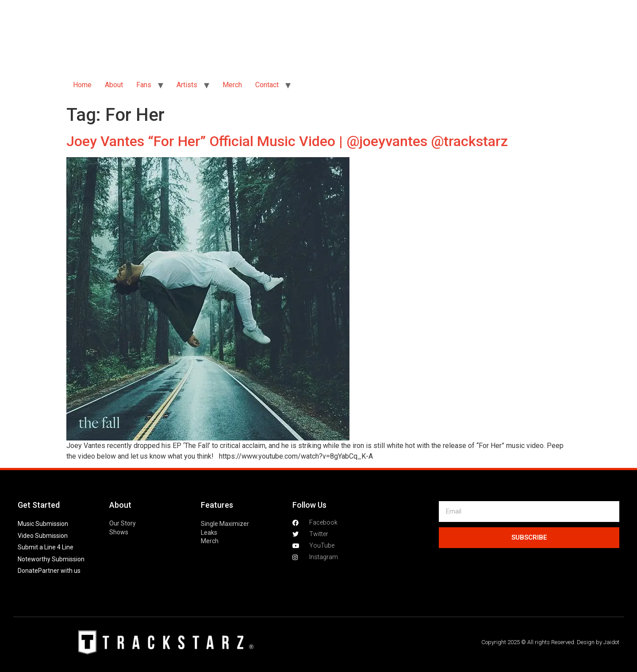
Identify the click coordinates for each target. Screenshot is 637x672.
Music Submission (43, 524)
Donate (28, 571)
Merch (232, 85)
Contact (267, 85)
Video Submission (43, 536)
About (114, 85)
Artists (187, 85)
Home (82, 85)
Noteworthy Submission (51, 559)
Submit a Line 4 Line (46, 547)
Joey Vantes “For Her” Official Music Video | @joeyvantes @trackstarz (287, 141)
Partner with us (59, 571)
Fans (144, 85)
